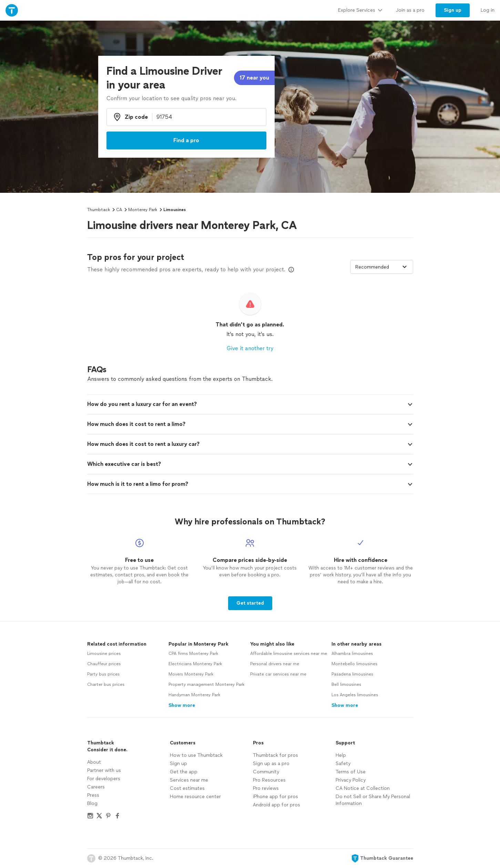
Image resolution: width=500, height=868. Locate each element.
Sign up (178, 764)
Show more (182, 705)
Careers (96, 787)
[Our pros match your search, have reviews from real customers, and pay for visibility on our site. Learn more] (291, 270)
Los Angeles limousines (355, 695)
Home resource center (195, 797)
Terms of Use (351, 772)
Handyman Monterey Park (194, 695)
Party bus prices (103, 674)
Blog (92, 803)
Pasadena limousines (352, 674)
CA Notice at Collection (363, 788)
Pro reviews (266, 788)
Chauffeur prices (104, 664)
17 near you (254, 78)
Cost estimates (187, 788)
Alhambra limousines (352, 653)
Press (93, 795)
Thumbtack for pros (275, 755)
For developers (104, 779)
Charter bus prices (106, 684)
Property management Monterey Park (206, 684)
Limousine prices (104, 653)
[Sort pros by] (382, 267)
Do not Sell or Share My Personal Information (373, 800)
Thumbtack (99, 210)
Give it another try (250, 348)
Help (341, 755)
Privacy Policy (351, 780)
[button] (250, 404)
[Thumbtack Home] (12, 10)
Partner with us (104, 770)
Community (266, 772)
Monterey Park (143, 210)
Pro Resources (269, 780)
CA (119, 210)
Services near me (189, 780)
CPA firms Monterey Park (193, 653)
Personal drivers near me (275, 664)
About (94, 762)
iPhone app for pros (275, 797)
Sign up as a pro (271, 764)
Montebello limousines (354, 664)
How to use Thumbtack (196, 755)
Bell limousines (346, 684)
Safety (343, 764)
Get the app (184, 772)
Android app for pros (277, 805)
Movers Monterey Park (191, 674)
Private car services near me (278, 674)
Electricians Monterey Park (195, 664)
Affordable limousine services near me (289, 653)
